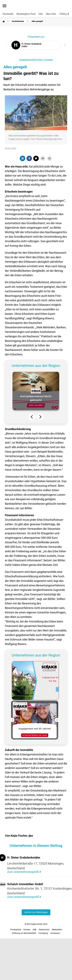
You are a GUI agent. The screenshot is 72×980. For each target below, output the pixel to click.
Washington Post (26, 14)
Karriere (27, 930)
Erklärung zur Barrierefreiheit (24, 933)
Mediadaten (57, 930)
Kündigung (43, 933)
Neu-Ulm (51, 14)
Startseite (8, 14)
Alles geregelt (15, 67)
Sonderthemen (18, 21)
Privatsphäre (16, 930)
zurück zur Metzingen (36, 912)
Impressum (55, 933)
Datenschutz (44, 930)
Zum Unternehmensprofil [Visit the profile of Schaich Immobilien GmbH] (23, 897)
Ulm (41, 14)
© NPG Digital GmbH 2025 (36, 924)
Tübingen (64, 14)
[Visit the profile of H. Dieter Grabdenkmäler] (36, 45)
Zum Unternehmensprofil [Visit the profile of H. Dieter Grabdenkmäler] (23, 872)
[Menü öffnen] (4, 6)
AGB (34, 930)
